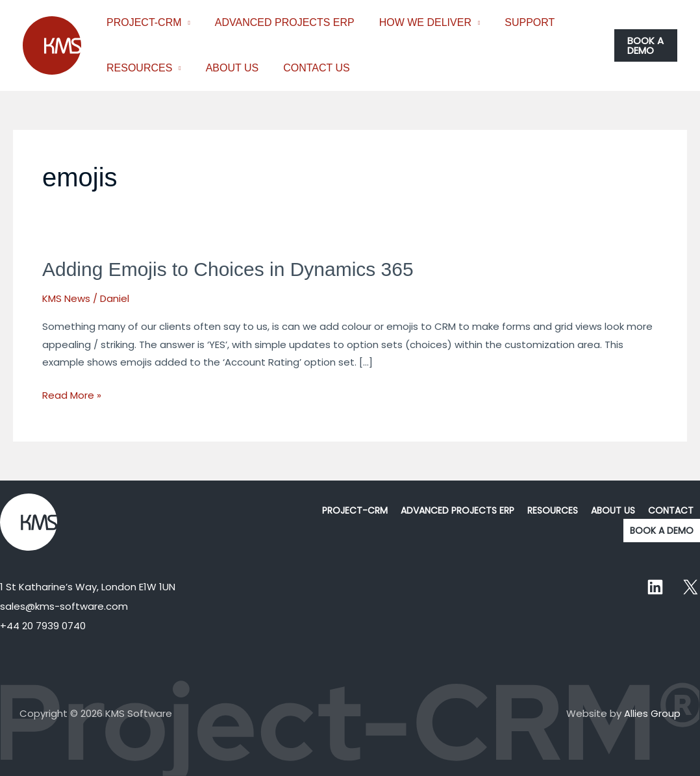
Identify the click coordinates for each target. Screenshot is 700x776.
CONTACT (671, 510)
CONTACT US (307, 68)
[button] (645, 45)
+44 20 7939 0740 (43, 626)
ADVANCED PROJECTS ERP (279, 22)
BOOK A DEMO (662, 531)
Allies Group (652, 713)
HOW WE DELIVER (416, 22)
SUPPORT (516, 22)
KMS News (66, 298)
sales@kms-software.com (64, 606)
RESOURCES (137, 68)
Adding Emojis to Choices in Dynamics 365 (228, 269)
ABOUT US (227, 68)
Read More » (72, 394)
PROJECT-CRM (142, 22)
